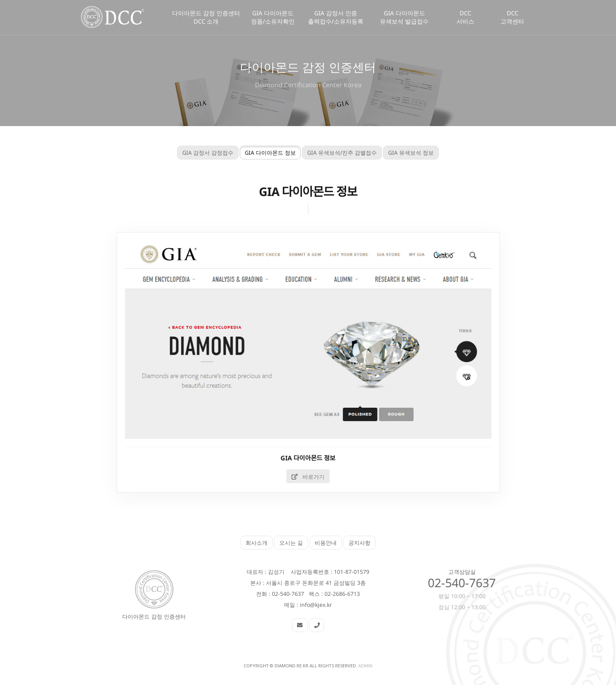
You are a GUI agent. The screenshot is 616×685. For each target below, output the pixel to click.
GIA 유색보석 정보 (406, 153)
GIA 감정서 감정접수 (203, 153)
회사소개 (257, 543)
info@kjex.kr (316, 605)
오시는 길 (291, 543)
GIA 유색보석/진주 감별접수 (337, 153)
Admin (365, 666)
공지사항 (359, 543)
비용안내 (326, 543)
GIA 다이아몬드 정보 (265, 153)
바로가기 (303, 477)
